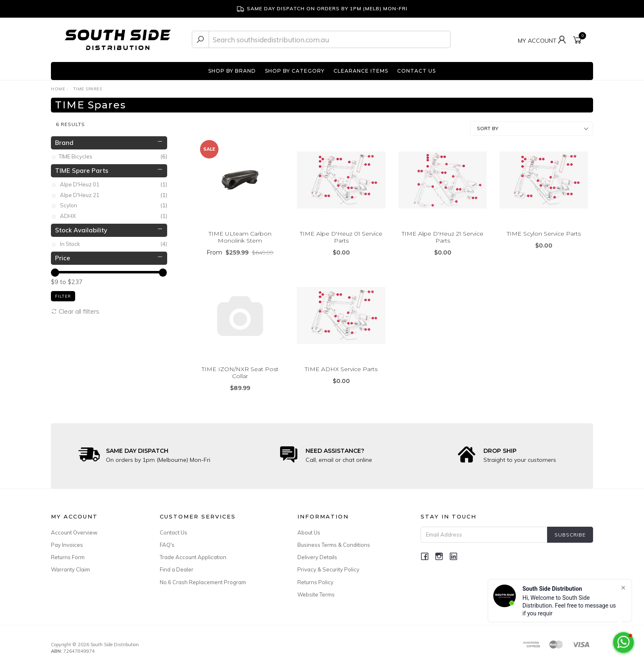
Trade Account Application (193, 553)
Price (63, 254)
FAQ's (167, 541)
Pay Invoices (67, 541)
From (240, 249)
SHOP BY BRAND (232, 71)
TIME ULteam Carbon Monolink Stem (240, 233)
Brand (64, 139)
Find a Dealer (177, 566)
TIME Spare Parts (82, 166)
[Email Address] (484, 531)
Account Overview (74, 529)
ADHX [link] (114, 212)
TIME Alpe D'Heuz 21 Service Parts (443, 233)
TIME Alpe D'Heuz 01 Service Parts (341, 233)
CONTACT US (416, 71)
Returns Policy (315, 578)
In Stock (114, 240)
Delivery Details (317, 553)
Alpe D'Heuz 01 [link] (114, 181)
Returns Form (68, 553)
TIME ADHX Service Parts (341, 365)
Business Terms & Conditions (334, 541)
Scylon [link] (114, 202)
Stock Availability (81, 226)
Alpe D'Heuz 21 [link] (114, 192)
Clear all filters (75, 307)
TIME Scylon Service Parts (544, 230)
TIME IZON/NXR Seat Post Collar (240, 369)
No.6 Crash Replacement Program (203, 578)
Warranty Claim (70, 566)
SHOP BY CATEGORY (295, 71)
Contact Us (174, 529)
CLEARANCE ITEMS (361, 71)
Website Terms (316, 591)
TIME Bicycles (114, 153)
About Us (309, 529)
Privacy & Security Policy (328, 566)
